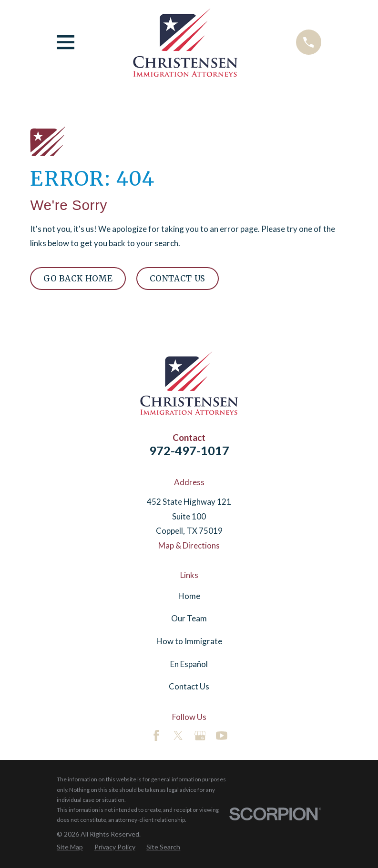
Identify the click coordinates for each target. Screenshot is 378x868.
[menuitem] (70, 847)
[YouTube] (222, 736)
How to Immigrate (189, 641)
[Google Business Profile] (200, 736)
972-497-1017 (189, 450)
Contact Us (178, 279)
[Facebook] (156, 736)
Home (189, 596)
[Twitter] (178, 736)
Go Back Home (78, 279)
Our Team (189, 618)
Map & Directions (189, 545)
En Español (189, 664)
